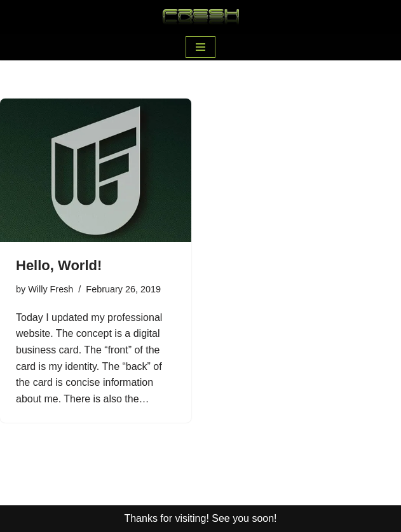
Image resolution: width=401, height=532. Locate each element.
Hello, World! (59, 265)
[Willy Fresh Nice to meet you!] (201, 17)
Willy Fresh (51, 289)
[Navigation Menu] (200, 47)
